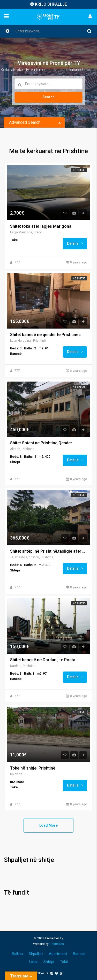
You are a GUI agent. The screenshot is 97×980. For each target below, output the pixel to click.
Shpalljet (36, 954)
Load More (48, 825)
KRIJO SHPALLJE (51, 4)
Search (48, 97)
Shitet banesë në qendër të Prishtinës (45, 335)
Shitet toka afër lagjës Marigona (41, 226)
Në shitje (79, 170)
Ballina (17, 954)
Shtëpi (49, 962)
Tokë (64, 962)
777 (17, 262)
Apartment (58, 954)
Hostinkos (57, 944)
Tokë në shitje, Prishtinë (33, 768)
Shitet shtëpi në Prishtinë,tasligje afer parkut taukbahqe (48, 551)
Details (75, 243)
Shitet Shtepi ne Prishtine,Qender (41, 443)
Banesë (79, 954)
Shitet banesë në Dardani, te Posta (43, 660)
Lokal (33, 962)
